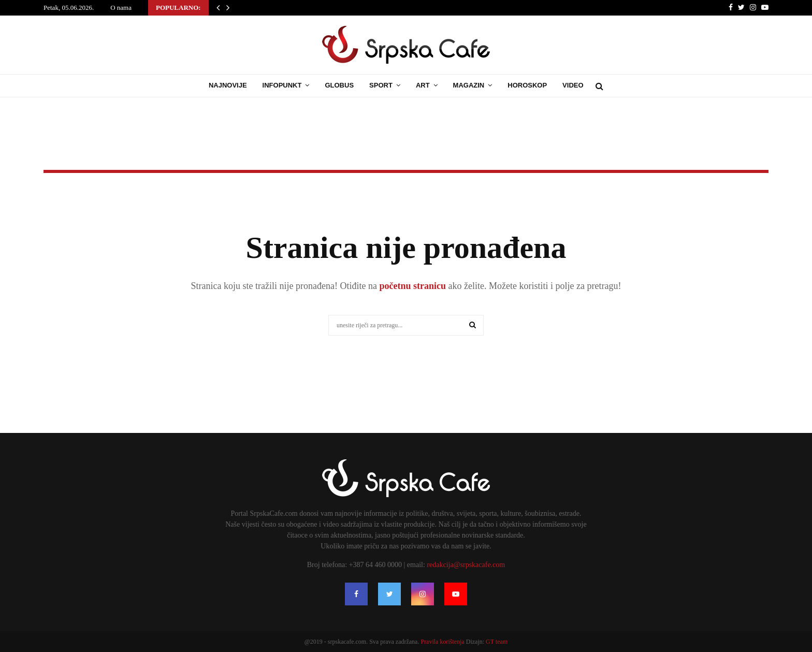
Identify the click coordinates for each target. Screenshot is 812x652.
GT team (497, 642)
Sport (381, 85)
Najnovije (228, 85)
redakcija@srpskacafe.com (466, 565)
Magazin (469, 85)
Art (423, 85)
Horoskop (527, 85)
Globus (339, 85)
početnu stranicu (411, 286)
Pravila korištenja (443, 642)
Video (573, 85)
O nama (121, 8)
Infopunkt (282, 85)
